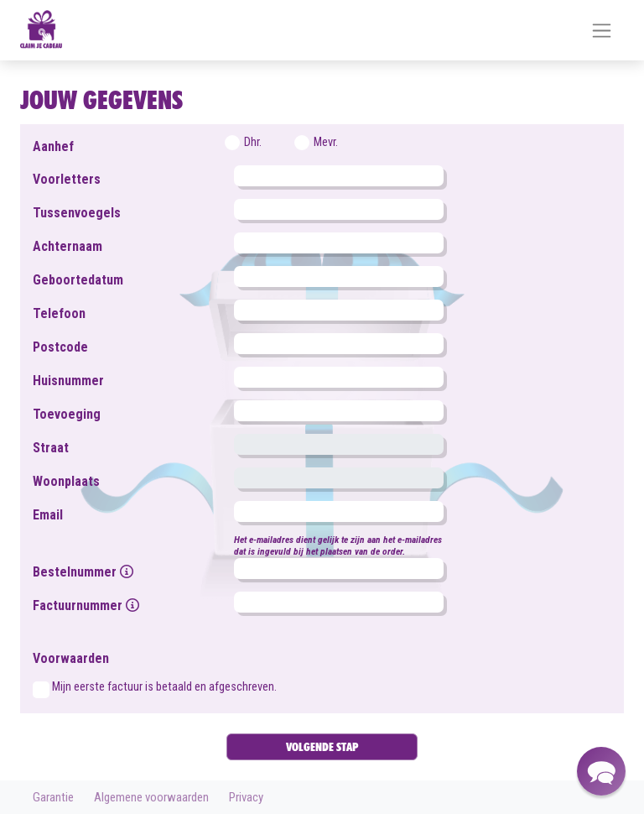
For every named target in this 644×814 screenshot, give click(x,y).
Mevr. (326, 142)
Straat (51, 448)
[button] (601, 771)
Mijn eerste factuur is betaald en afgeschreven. (164, 687)
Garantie (53, 797)
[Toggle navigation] (602, 31)
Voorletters (67, 179)
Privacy (246, 797)
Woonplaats (66, 481)
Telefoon (59, 313)
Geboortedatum (78, 280)
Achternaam (68, 246)
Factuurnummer (86, 605)
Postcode (60, 347)
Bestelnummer (83, 572)
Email (48, 515)
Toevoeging (67, 414)
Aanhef (53, 146)
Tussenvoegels (77, 213)
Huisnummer (68, 381)
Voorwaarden (71, 658)
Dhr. (253, 142)
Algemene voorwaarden (151, 797)
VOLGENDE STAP (322, 747)
